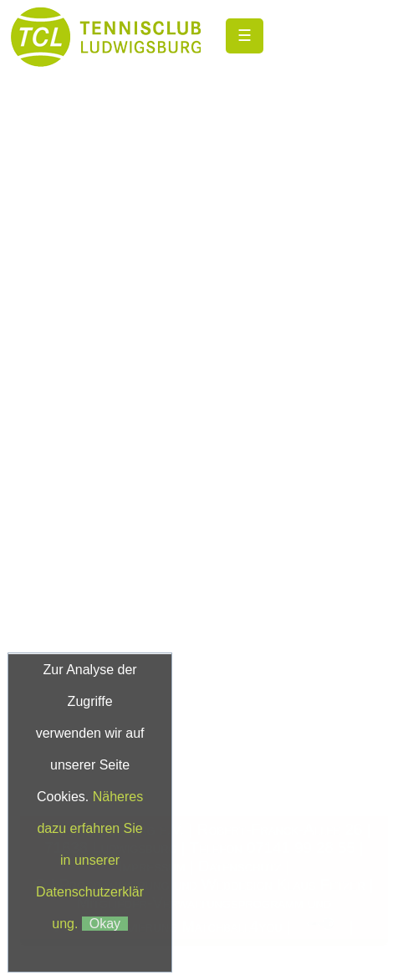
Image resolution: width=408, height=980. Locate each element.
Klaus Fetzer (321, 884)
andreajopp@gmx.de (203, 563)
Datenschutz (240, 866)
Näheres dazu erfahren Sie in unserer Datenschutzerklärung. (90, 860)
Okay (105, 924)
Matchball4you (232, 925)
